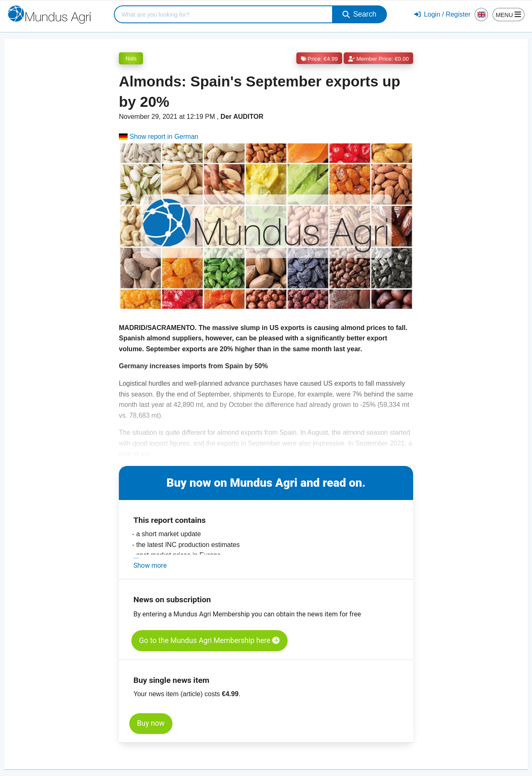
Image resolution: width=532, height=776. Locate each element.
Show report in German (159, 137)
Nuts (131, 58)
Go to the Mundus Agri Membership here (209, 641)
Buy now (151, 723)
